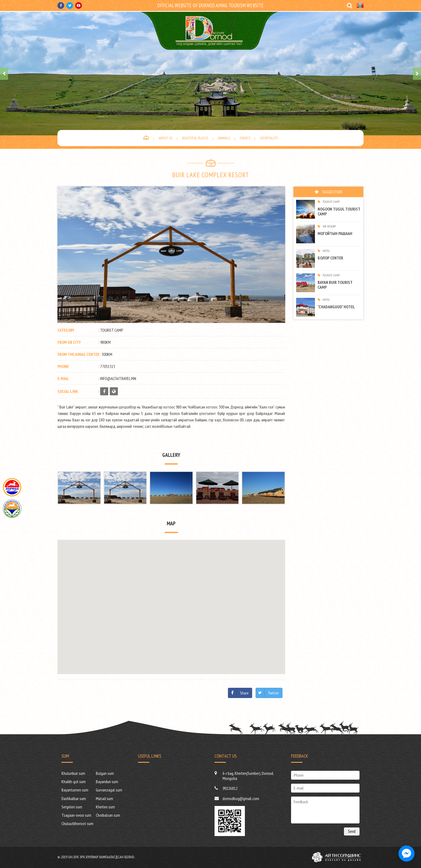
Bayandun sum (107, 782)
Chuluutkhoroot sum (77, 823)
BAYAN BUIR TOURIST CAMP (335, 285)
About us (165, 138)
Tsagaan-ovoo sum (76, 815)
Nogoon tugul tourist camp (339, 211)
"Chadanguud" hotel (336, 307)
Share (244, 693)
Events (245, 138)
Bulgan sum (105, 773)
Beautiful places (195, 138)
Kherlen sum (105, 807)
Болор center (330, 258)
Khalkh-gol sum (74, 782)
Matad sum (104, 798)
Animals (224, 138)
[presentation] (4, 74)
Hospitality (269, 138)
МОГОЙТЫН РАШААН (335, 233)
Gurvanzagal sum (109, 790)
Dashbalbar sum (74, 798)
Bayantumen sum (75, 790)
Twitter (273, 693)
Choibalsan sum (108, 815)
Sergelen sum (72, 807)
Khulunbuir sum (73, 773)
